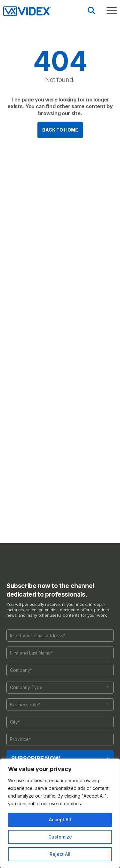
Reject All (60, 854)
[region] (60, 813)
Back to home (60, 130)
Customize (60, 837)
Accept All (60, 820)
